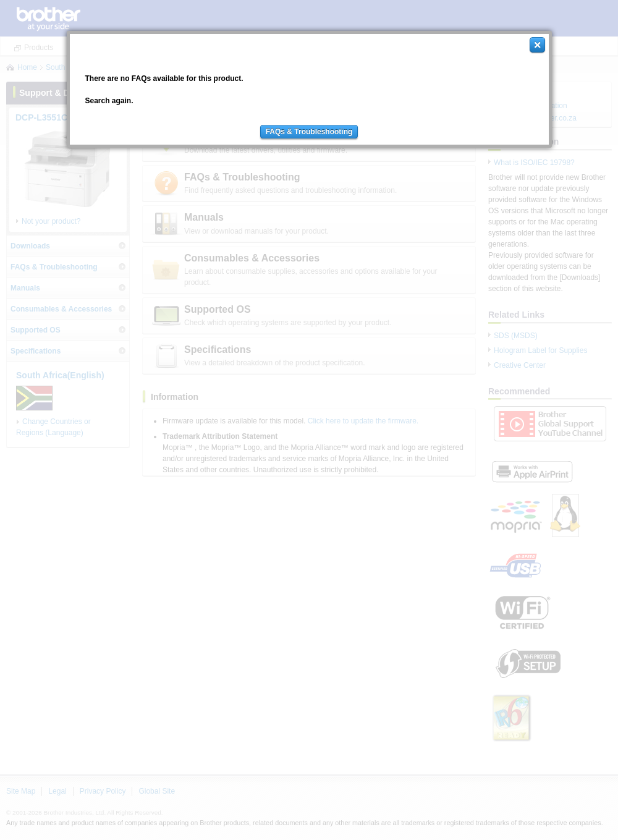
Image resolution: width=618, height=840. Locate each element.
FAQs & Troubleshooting (309, 132)
